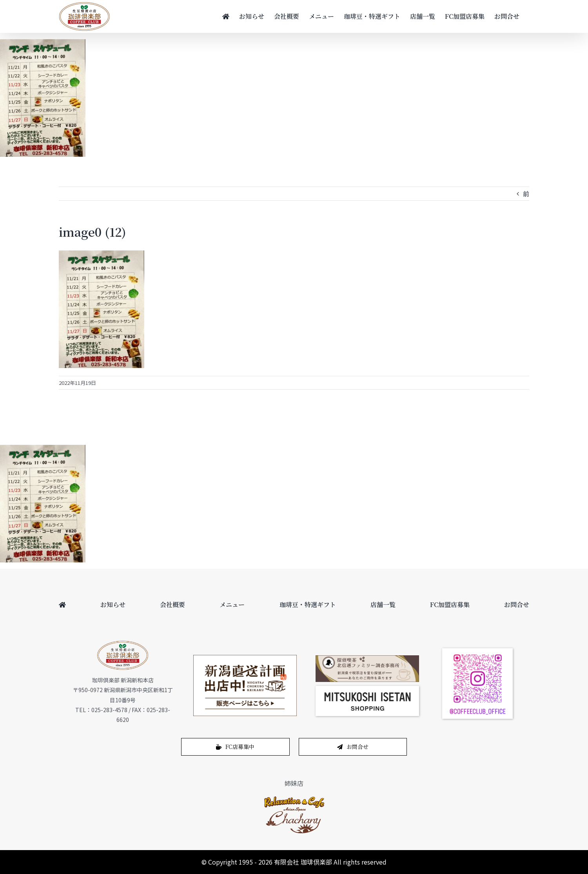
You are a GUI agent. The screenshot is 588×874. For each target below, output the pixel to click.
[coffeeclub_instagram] (477, 651)
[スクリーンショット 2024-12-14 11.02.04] (367, 689)
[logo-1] (294, 798)
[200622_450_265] (245, 658)
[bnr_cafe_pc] (367, 658)
